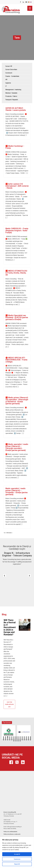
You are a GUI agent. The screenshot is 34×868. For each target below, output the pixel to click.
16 (6, 738)
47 (12, 740)
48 (14, 740)
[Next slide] (29, 576)
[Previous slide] (5, 576)
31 (8, 739)
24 (22, 738)
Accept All (17, 854)
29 (4, 739)
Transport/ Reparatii (12, 100)
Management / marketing (13, 90)
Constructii (9, 73)
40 (26, 739)
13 (28, 737)
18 (10, 738)
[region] (17, 852)
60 (20, 741)
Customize (17, 859)
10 (22, 737)
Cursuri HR (9, 66)
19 (12, 738)
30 (6, 739)
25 (24, 738)
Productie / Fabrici (11, 96)
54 (26, 740)
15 (4, 738)
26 (26, 738)
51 (20, 740)
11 (24, 737)
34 (14, 739)
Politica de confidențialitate (10, 832)
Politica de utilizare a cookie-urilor (12, 834)
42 (30, 739)
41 (28, 739)
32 (10, 739)
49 (7, 533)
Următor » (10, 533)
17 (8, 738)
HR (6, 80)
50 (18, 740)
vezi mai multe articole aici (9, 704)
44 (6, 740)
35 (16, 739)
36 (18, 739)
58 (16, 741)
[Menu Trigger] (30, 8)
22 (18, 738)
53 (24, 740)
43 (4, 740)
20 (14, 738)
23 (20, 738)
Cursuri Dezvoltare (11, 69)
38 (22, 739)
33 (12, 739)
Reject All (17, 864)
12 (26, 737)
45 (8, 740)
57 (14, 741)
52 (22, 740)
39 (24, 739)
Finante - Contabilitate (12, 76)
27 (28, 738)
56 (30, 740)
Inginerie (8, 83)
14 (30, 737)
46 (10, 740)
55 (28, 740)
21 (16, 738)
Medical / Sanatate (11, 93)
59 (18, 741)
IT (6, 86)
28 (30, 738)
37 (20, 739)
